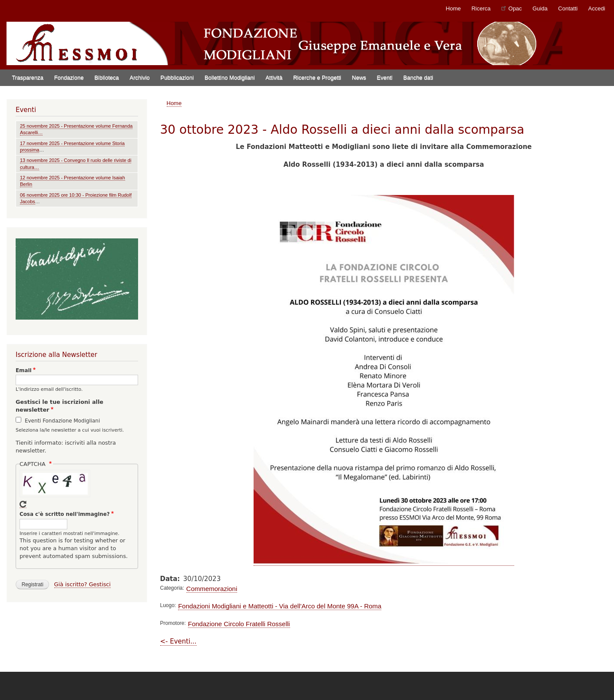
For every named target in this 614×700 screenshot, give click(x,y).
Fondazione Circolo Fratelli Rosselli (239, 624)
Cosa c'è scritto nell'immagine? (65, 514)
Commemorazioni (212, 589)
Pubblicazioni (177, 78)
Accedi (597, 8)
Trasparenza (28, 78)
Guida (540, 8)
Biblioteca (106, 78)
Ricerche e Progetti (317, 78)
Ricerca (481, 8)
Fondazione (69, 78)
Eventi (385, 78)
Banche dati (418, 78)
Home (454, 8)
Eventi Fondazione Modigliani (62, 421)
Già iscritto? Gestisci (83, 584)
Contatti (568, 8)
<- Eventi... (178, 641)
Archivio (140, 78)
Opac (512, 8)
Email (24, 370)
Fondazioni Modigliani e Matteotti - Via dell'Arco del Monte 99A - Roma (280, 606)
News (359, 78)
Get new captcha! (23, 504)
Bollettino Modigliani (230, 78)
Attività (274, 78)
